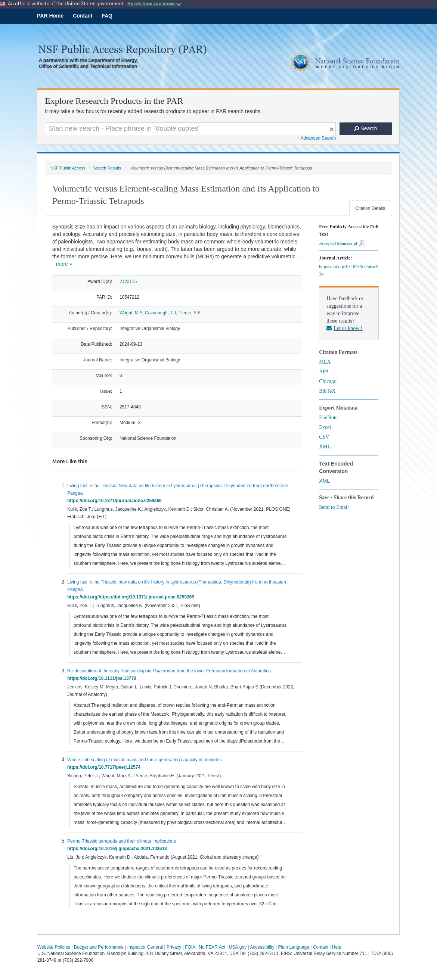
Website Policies (54, 947)
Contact (83, 16)
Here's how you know (154, 3)
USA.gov (238, 947)
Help (337, 947)
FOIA (190, 947)
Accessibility (262, 947)
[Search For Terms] (190, 129)
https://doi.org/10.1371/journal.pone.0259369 (116, 501)
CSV (324, 437)
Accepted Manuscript (342, 243)
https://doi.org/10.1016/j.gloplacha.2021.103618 (118, 849)
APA (324, 372)
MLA (325, 362)
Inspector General (145, 947)
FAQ (107, 16)
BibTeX (327, 391)
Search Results (107, 168)
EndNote (328, 418)
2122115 (128, 281)
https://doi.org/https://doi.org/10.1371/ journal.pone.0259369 (132, 597)
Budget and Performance (99, 947)
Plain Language (293, 947)
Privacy (174, 947)
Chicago (328, 381)
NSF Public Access (68, 168)
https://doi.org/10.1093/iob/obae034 (349, 270)
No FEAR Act (212, 947)
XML (325, 447)
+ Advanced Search (316, 138)
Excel (325, 427)
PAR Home (50, 16)
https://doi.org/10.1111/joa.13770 (103, 678)
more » (64, 264)
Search (365, 128)
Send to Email (334, 507)
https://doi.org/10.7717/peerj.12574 (105, 767)
